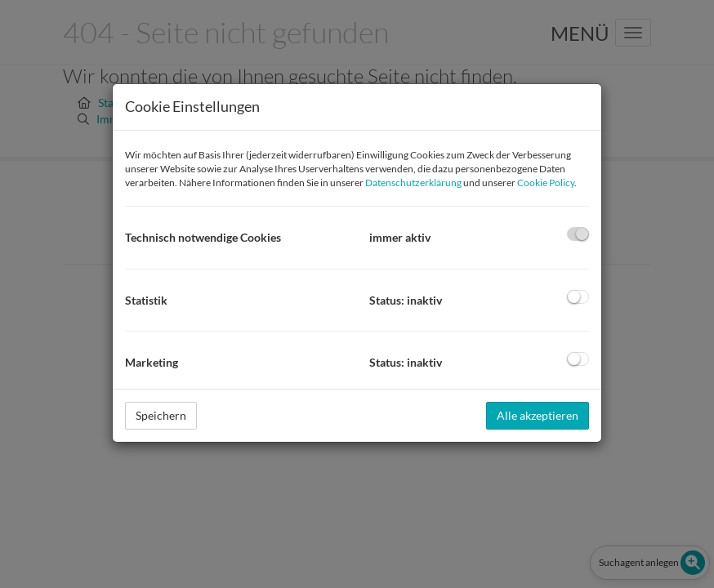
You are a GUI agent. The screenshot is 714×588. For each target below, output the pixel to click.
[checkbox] (578, 234)
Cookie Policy (546, 183)
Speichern (161, 415)
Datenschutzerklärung (413, 183)
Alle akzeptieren (538, 415)
